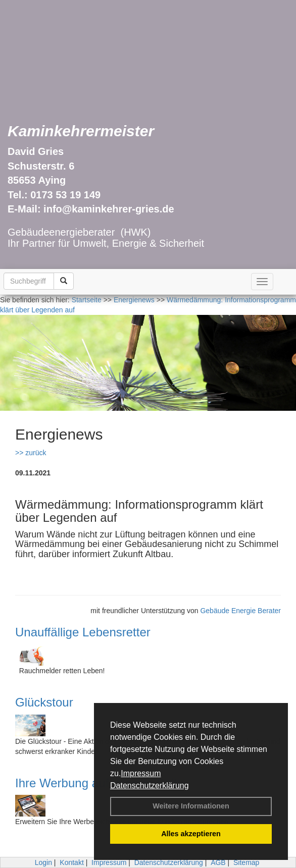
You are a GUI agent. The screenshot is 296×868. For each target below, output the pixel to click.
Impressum (141, 773)
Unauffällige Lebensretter (83, 632)
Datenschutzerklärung (150, 785)
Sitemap (246, 862)
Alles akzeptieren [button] (191, 834)
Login (43, 862)
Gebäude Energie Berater (240, 611)
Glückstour (44, 702)
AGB (218, 862)
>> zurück (31, 453)
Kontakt (71, 862)
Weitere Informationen (191, 806)
